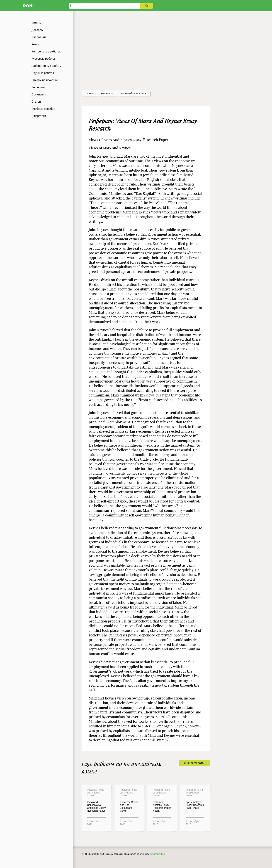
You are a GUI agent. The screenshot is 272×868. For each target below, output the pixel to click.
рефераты (107, 93)
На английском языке (133, 93)
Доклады (37, 30)
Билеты (37, 23)
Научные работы (43, 73)
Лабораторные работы (47, 66)
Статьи (36, 102)
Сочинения (39, 94)
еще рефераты (194, 763)
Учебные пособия (43, 109)
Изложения (39, 37)
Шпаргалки (39, 116)
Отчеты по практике (45, 80)
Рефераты (38, 87)
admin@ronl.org (158, 854)
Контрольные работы (46, 51)
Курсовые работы (43, 59)
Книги (35, 44)
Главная (89, 93)
